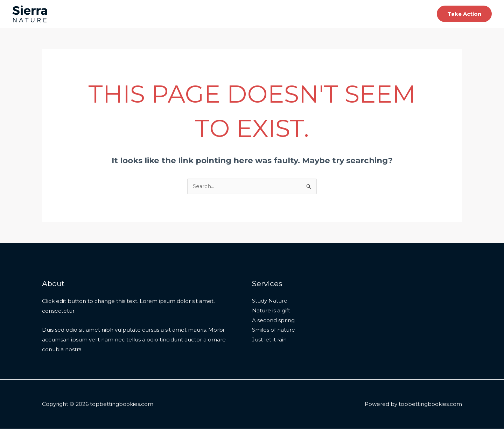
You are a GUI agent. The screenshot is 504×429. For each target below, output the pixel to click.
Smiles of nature (274, 331)
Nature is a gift (271, 311)
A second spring (273, 321)
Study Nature (270, 301)
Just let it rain (269, 341)
